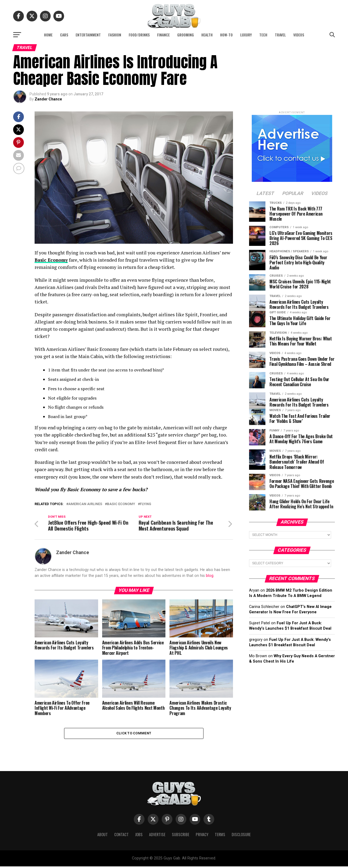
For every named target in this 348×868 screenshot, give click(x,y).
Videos (299, 35)
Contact (121, 836)
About (103, 836)
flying (146, 504)
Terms (220, 836)
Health (207, 35)
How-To (226, 35)
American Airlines (85, 504)
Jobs (139, 836)
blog (210, 576)
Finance (163, 35)
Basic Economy (52, 260)
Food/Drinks (139, 35)
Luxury (246, 35)
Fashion (115, 35)
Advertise (157, 836)
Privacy (202, 836)
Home (48, 35)
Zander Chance (48, 99)
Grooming (186, 35)
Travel (280, 35)
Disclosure (241, 836)
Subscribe (181, 836)
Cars (64, 35)
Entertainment (88, 35)
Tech (263, 35)
